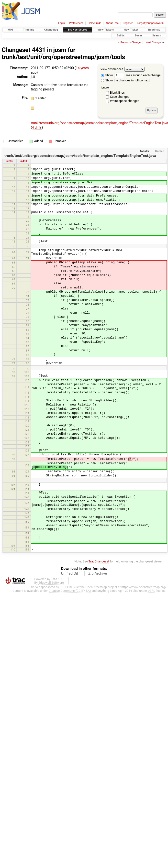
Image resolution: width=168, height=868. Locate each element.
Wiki (10, 30)
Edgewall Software (51, 583)
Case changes (120, 97)
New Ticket (131, 30)
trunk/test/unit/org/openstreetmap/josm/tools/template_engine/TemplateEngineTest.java (80, 156)
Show (107, 75)
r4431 (24, 161)
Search (157, 35)
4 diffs (37, 127)
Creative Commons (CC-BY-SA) (70, 591)
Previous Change (131, 42)
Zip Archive (98, 573)
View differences (112, 69)
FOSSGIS (66, 587)
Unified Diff (70, 573)
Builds (121, 35)
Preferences (76, 23)
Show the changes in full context (125, 80)
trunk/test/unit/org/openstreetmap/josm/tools (63, 57)
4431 (39, 50)
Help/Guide (95, 23)
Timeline (29, 30)
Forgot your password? (151, 23)
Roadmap (154, 30)
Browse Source (78, 30)
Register (128, 23)
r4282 (9, 161)
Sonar (139, 35)
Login (62, 23)
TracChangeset (99, 561)
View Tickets (106, 30)
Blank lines (117, 93)
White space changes (125, 101)
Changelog (51, 30)
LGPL (151, 591)
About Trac (112, 23)
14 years (82, 68)
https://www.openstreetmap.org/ (144, 587)
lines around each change (137, 75)
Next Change (153, 42)
